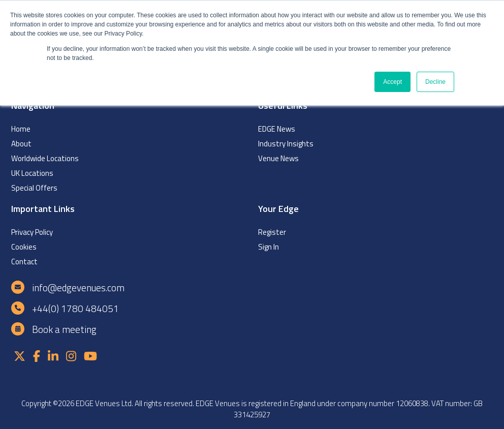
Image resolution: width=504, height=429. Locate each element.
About (21, 144)
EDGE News (277, 129)
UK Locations (32, 173)
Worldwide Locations (45, 158)
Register (272, 232)
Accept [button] (392, 82)
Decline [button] (435, 82)
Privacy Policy (32, 232)
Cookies (24, 247)
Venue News (278, 158)
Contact (24, 262)
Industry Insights (286, 144)
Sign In (269, 247)
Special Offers (34, 188)
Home (21, 129)
